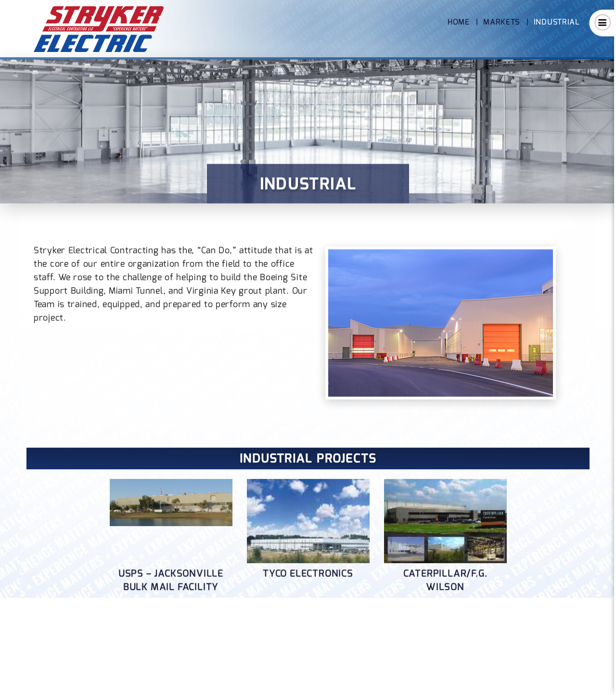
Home (459, 22)
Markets (501, 22)
